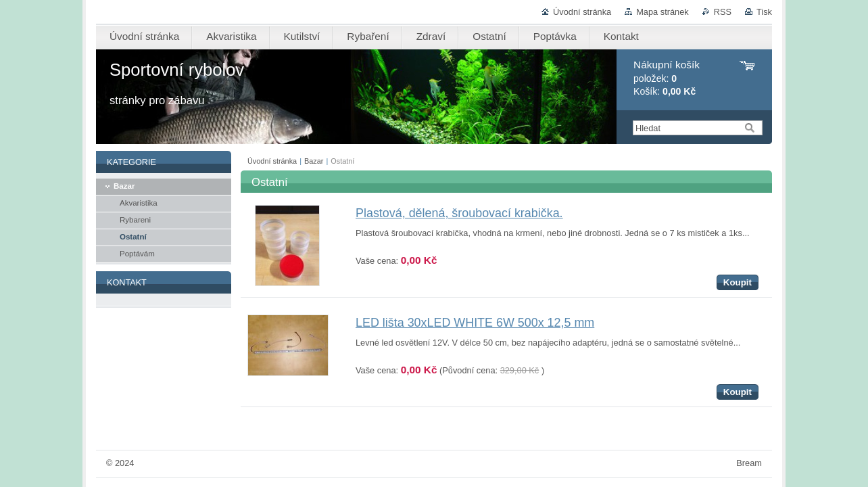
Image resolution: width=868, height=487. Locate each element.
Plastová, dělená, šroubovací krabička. (459, 213)
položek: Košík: (667, 78)
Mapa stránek (662, 12)
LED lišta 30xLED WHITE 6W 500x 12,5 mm (475, 323)
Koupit (738, 282)
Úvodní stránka (582, 12)
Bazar (314, 161)
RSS (723, 12)
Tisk (764, 12)
